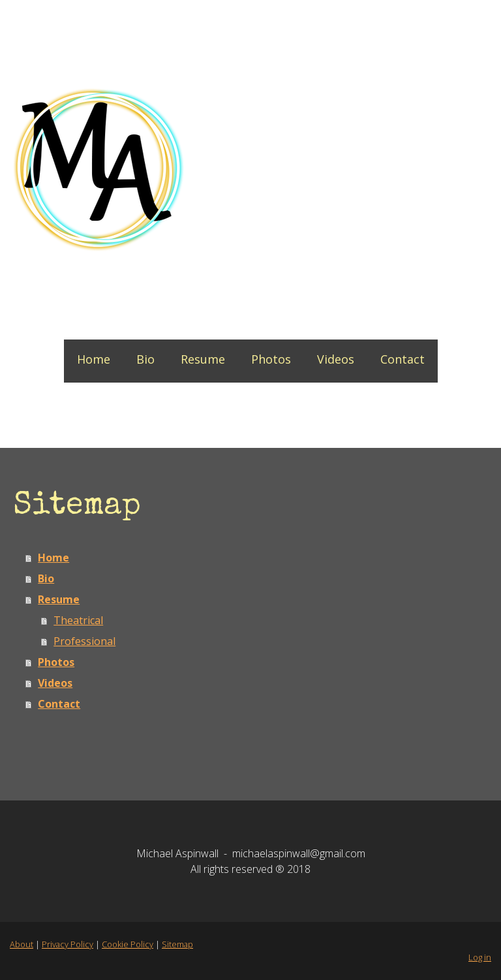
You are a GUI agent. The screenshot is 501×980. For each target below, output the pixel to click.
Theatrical (78, 620)
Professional (84, 641)
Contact (402, 359)
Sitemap (177, 944)
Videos (336, 359)
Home (94, 359)
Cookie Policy (128, 944)
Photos (271, 359)
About (22, 944)
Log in (480, 957)
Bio (145, 359)
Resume (203, 359)
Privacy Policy (68, 944)
